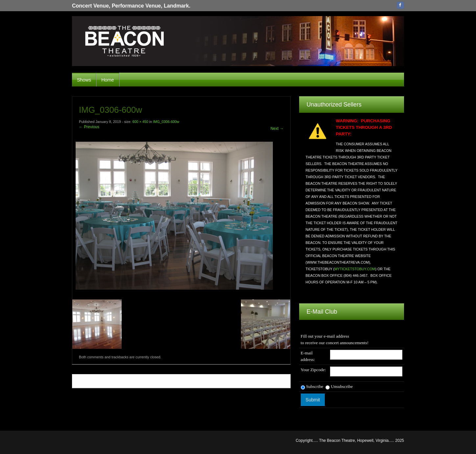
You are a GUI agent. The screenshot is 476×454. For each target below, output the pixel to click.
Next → (277, 129)
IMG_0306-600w (166, 122)
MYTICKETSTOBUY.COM (355, 269)
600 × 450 (140, 122)
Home (107, 80)
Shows (84, 80)
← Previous (89, 127)
